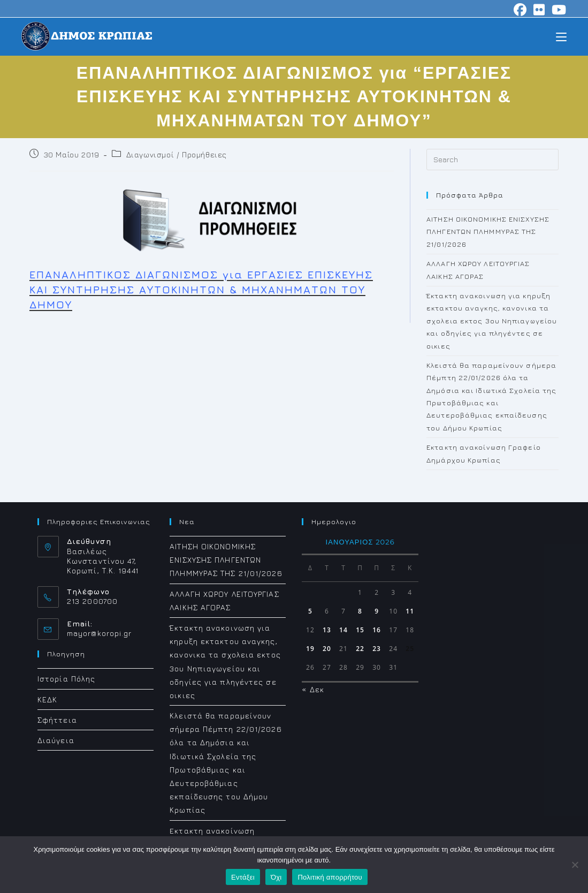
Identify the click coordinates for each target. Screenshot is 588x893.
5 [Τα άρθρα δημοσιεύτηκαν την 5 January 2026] (310, 611)
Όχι (276, 877)
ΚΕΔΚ (47, 699)
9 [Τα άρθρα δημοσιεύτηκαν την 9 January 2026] (377, 611)
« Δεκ (313, 689)
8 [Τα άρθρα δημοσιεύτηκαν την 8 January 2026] (360, 611)
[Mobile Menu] (561, 36)
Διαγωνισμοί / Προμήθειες (177, 154)
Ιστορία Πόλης (66, 679)
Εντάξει (243, 877)
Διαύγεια (56, 740)
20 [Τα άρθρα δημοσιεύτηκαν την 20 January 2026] (327, 649)
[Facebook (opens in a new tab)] (520, 10)
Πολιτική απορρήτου (330, 877)
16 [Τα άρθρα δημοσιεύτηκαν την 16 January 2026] (377, 630)
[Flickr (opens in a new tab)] (539, 10)
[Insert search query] (492, 160)
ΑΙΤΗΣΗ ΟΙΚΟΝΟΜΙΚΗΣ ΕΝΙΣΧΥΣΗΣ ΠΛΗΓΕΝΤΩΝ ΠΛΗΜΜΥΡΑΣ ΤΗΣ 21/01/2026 (488, 232)
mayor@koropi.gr (100, 633)
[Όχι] (575, 865)
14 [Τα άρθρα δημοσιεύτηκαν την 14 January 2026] (343, 630)
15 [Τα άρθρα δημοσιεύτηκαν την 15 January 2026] (360, 630)
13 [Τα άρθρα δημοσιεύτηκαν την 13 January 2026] (327, 630)
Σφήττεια (57, 720)
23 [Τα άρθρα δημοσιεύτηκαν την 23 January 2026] (377, 649)
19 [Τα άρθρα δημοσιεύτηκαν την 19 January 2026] (310, 649)
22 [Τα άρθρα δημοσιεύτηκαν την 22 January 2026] (360, 649)
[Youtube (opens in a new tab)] (558, 10)
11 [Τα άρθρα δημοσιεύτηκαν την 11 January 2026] (410, 611)
